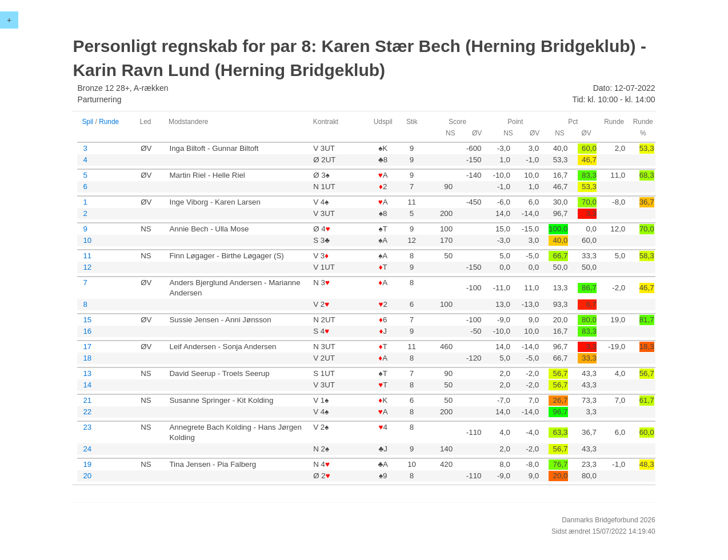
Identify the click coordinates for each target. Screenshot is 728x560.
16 (87, 331)
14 (87, 385)
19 (87, 464)
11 (87, 256)
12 (87, 267)
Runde (109, 122)
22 (87, 412)
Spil (87, 122)
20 (87, 476)
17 (87, 347)
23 (87, 427)
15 (87, 320)
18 (87, 358)
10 (87, 240)
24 (87, 449)
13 (87, 373)
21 (87, 400)
